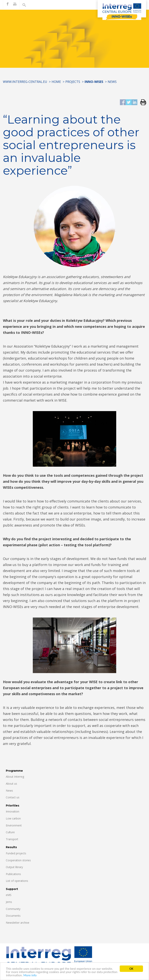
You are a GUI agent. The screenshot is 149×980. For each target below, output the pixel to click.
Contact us (13, 797)
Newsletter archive (18, 923)
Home (56, 82)
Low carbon (13, 818)
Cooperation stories (18, 860)
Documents (13, 916)
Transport (12, 839)
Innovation (13, 811)
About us (11, 784)
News (112, 82)
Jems (9, 902)
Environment (14, 825)
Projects (73, 82)
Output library (14, 867)
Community (13, 909)
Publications (13, 874)
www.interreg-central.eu (25, 82)
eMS (9, 895)
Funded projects (16, 853)
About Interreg (15, 777)
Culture (10, 832)
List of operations (17, 881)
